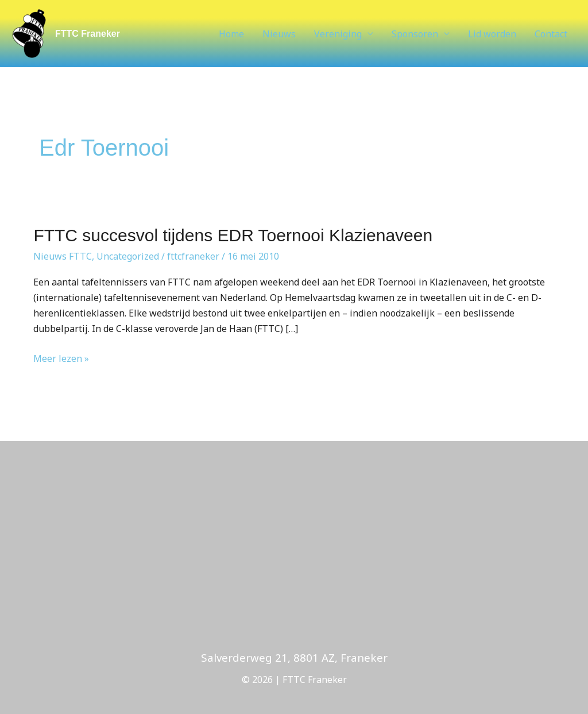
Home (231, 34)
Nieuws (279, 34)
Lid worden (492, 34)
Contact (551, 34)
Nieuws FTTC (63, 256)
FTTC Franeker (88, 34)
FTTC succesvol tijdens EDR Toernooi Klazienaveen (233, 235)
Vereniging (338, 34)
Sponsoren (415, 34)
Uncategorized (128, 256)
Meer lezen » (61, 358)
